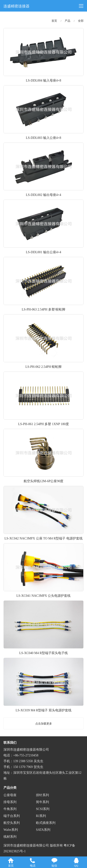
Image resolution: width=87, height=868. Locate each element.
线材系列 (10, 837)
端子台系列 (12, 816)
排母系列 (10, 802)
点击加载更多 (44, 724)
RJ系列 (41, 816)
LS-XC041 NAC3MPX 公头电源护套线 (43, 596)
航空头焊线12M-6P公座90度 (44, 481)
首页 (54, 21)
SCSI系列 (43, 809)
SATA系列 (43, 830)
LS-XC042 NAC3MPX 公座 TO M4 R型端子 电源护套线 (43, 538)
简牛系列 (42, 802)
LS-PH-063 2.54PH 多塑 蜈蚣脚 (43, 309)
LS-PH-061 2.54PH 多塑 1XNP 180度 (43, 424)
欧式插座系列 (46, 823)
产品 (68, 21)
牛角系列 (10, 809)
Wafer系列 (11, 830)
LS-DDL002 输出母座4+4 (43, 195)
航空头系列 (12, 823)
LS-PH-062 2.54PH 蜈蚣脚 (44, 367)
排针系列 (42, 795)
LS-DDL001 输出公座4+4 (43, 252)
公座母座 (10, 795)
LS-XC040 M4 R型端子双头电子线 (43, 653)
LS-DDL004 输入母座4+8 (43, 81)
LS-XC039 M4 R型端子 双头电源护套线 (43, 710)
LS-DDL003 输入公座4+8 (43, 138)
